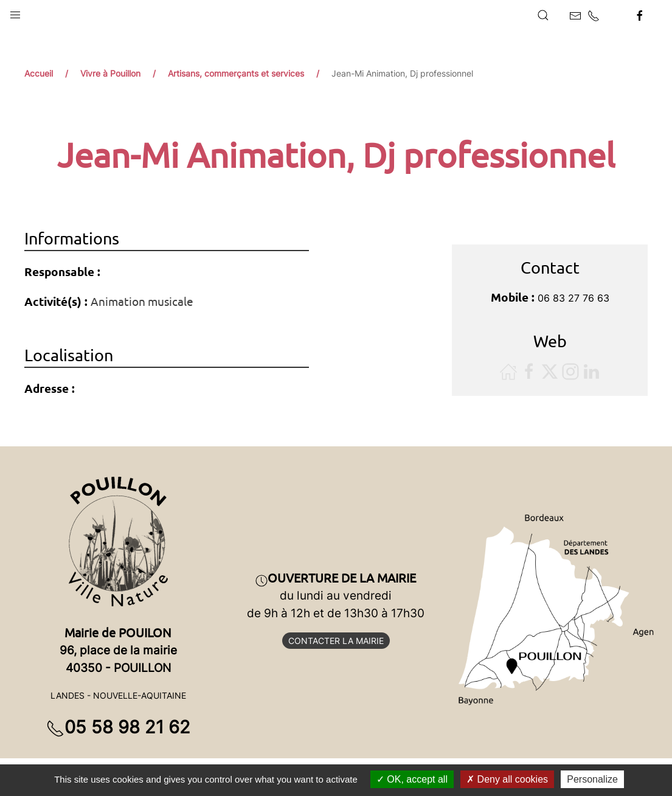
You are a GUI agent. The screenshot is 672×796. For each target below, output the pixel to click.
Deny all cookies (507, 779)
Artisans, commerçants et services (236, 73)
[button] (15, 12)
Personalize (592, 779)
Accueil (39, 73)
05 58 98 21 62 (118, 727)
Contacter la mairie (336, 641)
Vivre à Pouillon (110, 73)
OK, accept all (412, 779)
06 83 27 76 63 (573, 298)
